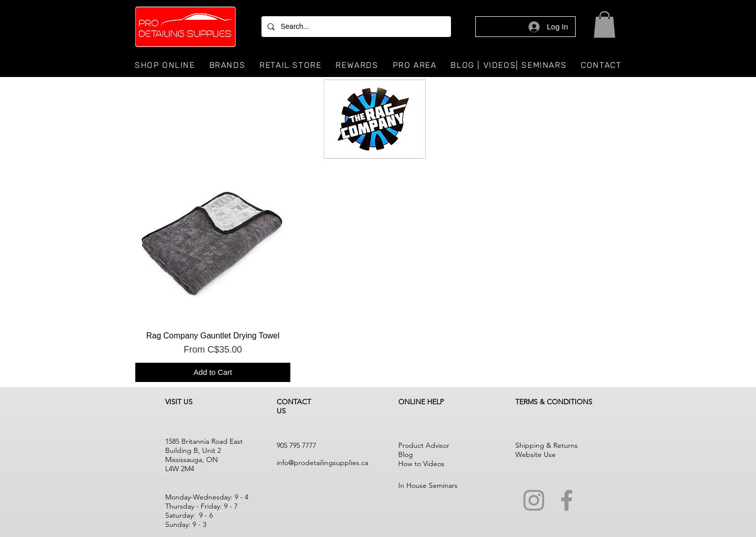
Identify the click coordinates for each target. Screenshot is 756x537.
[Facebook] (567, 500)
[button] (604, 25)
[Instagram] (534, 500)
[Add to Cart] (213, 373)
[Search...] (355, 27)
